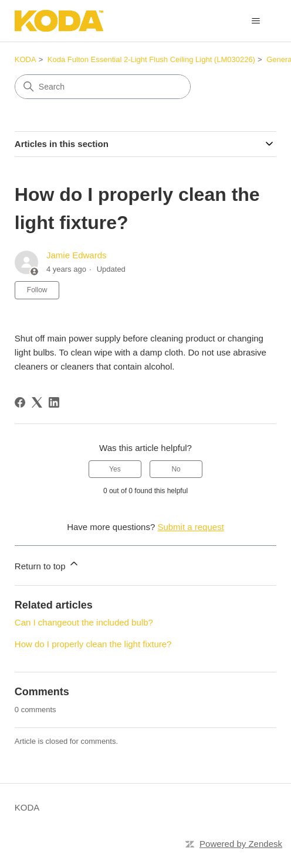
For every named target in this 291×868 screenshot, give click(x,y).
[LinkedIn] (54, 402)
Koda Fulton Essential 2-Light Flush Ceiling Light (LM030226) (151, 59)
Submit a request (190, 527)
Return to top (47, 564)
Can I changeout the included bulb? (84, 622)
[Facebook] (20, 402)
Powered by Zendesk (241, 844)
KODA (26, 59)
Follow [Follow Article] (37, 290)
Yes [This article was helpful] (115, 469)
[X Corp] (37, 402)
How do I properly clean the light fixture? (93, 644)
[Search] (103, 87)
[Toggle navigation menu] (256, 21)
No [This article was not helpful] (176, 469)
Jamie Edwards (77, 255)
